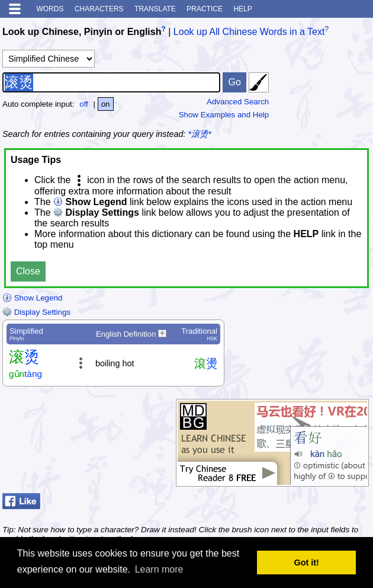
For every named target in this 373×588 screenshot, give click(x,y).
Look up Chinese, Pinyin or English (82, 32)
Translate (155, 9)
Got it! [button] (307, 563)
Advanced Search (238, 102)
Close (28, 271)
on (106, 104)
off (84, 104)
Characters (99, 9)
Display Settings (36, 312)
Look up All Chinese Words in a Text (249, 32)
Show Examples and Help (224, 115)
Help (242, 9)
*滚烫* (200, 134)
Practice (205, 9)
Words (50, 9)
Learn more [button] (159, 569)
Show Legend (32, 298)
